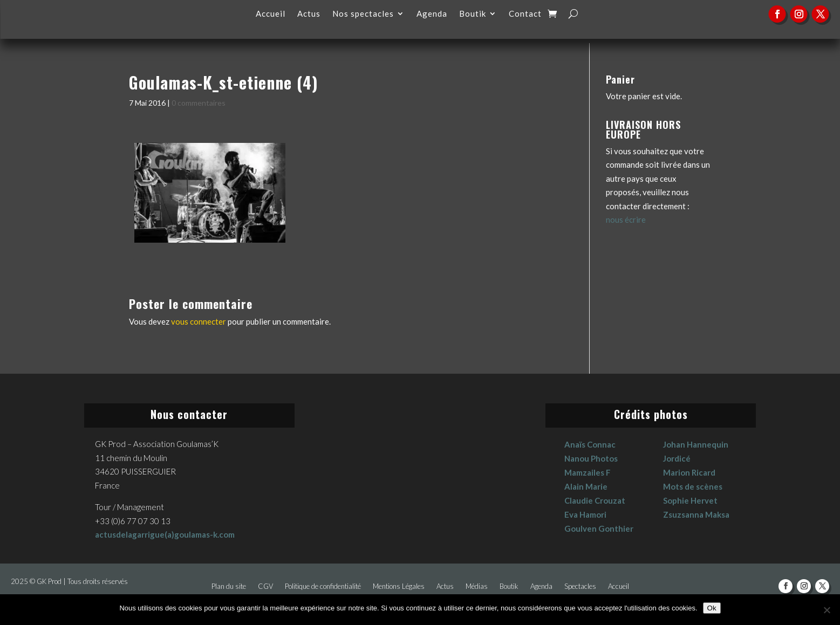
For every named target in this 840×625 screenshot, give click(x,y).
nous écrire (626, 219)
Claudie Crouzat (595, 500)
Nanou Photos (591, 458)
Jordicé (677, 458)
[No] (827, 610)
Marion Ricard (689, 472)
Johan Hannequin (696, 444)
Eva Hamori (585, 514)
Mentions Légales (399, 586)
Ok (712, 608)
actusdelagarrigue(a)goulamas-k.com (165, 534)
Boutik (473, 14)
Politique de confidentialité (323, 586)
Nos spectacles (363, 14)
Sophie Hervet (690, 500)
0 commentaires (199, 103)
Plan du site (229, 586)
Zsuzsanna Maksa (696, 514)
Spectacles (580, 586)
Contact (525, 14)
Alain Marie (586, 486)
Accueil (271, 14)
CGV (265, 586)
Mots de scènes (693, 486)
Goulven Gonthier (599, 528)
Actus (309, 14)
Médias (477, 586)
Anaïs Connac (590, 444)
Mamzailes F (588, 472)
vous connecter (199, 321)
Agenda (432, 14)
